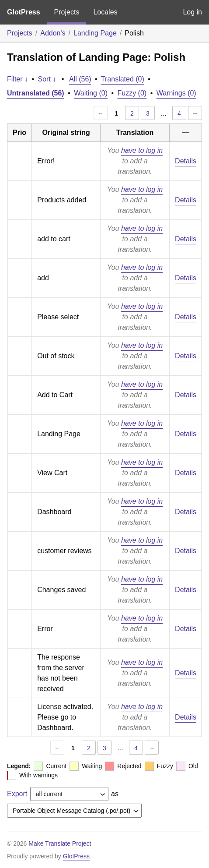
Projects (67, 12)
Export (17, 794)
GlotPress (24, 12)
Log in (192, 12)
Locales (105, 12)
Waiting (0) (91, 93)
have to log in (142, 150)
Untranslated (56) (36, 93)
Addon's (53, 33)
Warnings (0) (176, 93)
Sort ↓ (47, 79)
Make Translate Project (60, 843)
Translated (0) (123, 79)
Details (186, 161)
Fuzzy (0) (132, 93)
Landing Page (95, 33)
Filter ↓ (17, 79)
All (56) (80, 79)
